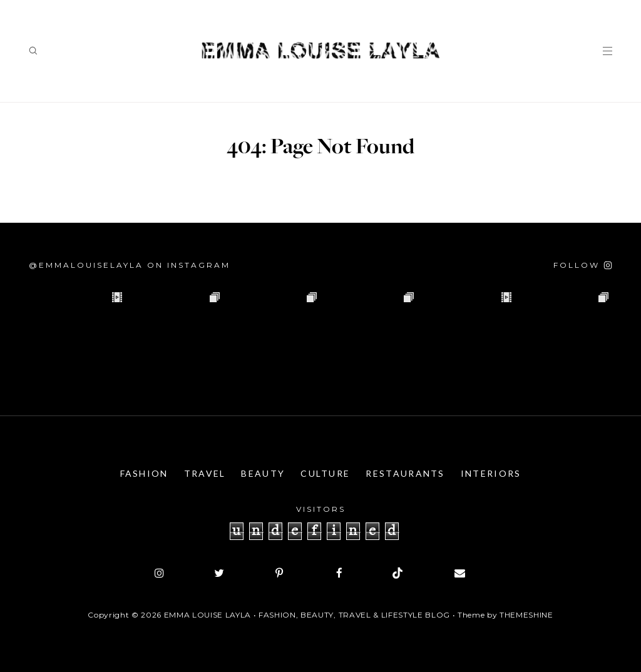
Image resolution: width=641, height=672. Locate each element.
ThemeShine (526, 615)
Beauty (263, 473)
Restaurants (405, 473)
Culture (325, 473)
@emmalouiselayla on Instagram (130, 265)
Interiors (491, 473)
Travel (205, 473)
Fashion (144, 473)
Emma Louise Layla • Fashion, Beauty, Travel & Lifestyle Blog (307, 615)
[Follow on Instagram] (583, 265)
